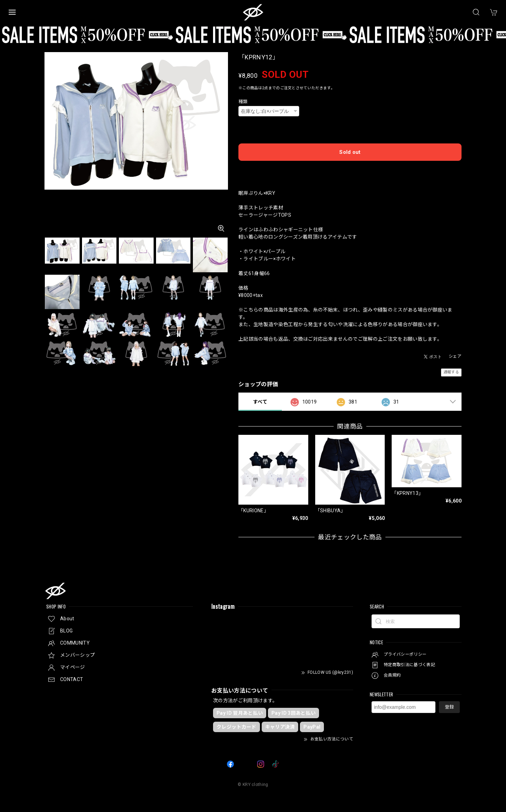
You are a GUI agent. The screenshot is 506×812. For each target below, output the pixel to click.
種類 (243, 102)
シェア (455, 356)
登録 (449, 707)
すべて (260, 402)
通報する (451, 372)
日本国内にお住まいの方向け (350, 170)
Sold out (350, 152)
